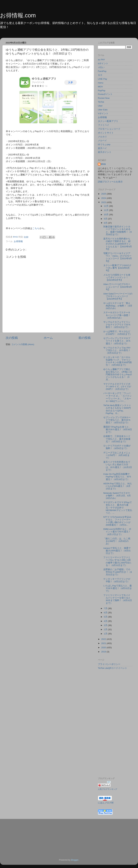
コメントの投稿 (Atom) (23, 344)
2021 (104, 643)
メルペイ (102, 141)
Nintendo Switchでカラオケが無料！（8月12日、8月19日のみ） (117, 496)
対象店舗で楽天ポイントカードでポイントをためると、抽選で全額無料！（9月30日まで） (118, 231)
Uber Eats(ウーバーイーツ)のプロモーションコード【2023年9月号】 (118, 296)
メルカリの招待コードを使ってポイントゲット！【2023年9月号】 (117, 277)
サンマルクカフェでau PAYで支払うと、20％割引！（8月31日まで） (117, 350)
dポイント (103, 63)
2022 (104, 639)
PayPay (102, 91)
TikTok (101, 102)
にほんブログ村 (106, 803)
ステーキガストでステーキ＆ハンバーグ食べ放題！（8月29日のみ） (117, 315)
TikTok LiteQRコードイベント (112, 668)
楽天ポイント (105, 152)
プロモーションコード (109, 129)
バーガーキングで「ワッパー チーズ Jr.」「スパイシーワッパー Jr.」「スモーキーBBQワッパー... (118, 397)
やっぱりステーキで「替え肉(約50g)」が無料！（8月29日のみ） (118, 306)
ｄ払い (101, 67)
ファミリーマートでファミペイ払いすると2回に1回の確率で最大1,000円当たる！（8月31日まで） (117, 561)
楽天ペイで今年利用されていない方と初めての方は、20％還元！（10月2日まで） (118, 466)
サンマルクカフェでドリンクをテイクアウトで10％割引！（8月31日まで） (117, 325)
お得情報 (18, 241)
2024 (104, 198)
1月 (106, 634)
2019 (104, 652)
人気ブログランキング (108, 789)
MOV (100, 87)
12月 (106, 206)
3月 (106, 625)
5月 (106, 617)
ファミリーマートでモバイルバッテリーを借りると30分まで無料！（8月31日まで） (118, 599)
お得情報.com (18, 15)
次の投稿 (12, 338)
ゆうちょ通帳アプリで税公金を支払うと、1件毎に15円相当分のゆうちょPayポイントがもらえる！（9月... (118, 375)
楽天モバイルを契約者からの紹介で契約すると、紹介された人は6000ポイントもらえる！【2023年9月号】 (118, 244)
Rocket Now (104, 98)
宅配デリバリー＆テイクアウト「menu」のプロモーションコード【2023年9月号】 (118, 257)
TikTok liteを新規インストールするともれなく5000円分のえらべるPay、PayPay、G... (117, 409)
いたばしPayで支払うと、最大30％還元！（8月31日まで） (118, 588)
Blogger (75, 860)
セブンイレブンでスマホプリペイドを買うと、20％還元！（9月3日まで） (117, 341)
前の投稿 (85, 338)
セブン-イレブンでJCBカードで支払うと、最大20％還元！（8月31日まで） (117, 420)
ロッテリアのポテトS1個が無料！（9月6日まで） (117, 447)
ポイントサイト (106, 133)
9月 (106, 219)
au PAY (101, 60)
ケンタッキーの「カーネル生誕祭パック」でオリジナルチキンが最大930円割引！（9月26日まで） (118, 361)
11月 (106, 210)
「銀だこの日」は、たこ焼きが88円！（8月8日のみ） (117, 541)
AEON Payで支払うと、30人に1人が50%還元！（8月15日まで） (118, 486)
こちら (36, 228)
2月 (106, 629)
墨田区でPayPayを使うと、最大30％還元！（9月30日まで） (118, 429)
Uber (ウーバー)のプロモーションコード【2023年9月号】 (118, 287)
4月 (106, 621)
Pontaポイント (105, 94)
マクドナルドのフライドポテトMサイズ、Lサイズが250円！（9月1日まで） (117, 387)
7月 (106, 608)
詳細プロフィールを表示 (110, 182)
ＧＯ (100, 75)
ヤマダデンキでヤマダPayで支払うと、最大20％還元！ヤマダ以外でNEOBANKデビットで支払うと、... (118, 508)
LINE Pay (102, 79)
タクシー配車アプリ (108, 121)
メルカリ (102, 137)
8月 (106, 223)
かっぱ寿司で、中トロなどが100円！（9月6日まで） (118, 333)
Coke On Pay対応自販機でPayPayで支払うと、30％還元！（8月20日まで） (117, 477)
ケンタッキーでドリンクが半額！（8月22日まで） (117, 580)
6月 (106, 613)
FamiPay (102, 71)
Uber (100, 106)
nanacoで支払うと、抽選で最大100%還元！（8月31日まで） (117, 551)
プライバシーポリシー (109, 664)
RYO (103, 164)
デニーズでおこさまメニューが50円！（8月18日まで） (117, 455)
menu (101, 83)
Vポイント (103, 114)
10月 (106, 215)
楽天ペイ (102, 148)
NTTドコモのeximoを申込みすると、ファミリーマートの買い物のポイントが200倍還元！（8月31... (117, 521)
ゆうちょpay (104, 144)
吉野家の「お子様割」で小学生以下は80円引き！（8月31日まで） (118, 572)
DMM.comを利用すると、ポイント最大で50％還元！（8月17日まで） (117, 532)
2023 (104, 202)
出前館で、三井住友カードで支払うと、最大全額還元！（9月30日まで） (117, 439)
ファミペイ (103, 125)
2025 (104, 194)
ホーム (48, 338)
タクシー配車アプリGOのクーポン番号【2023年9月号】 (117, 268)
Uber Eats (103, 110)
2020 (104, 648)
